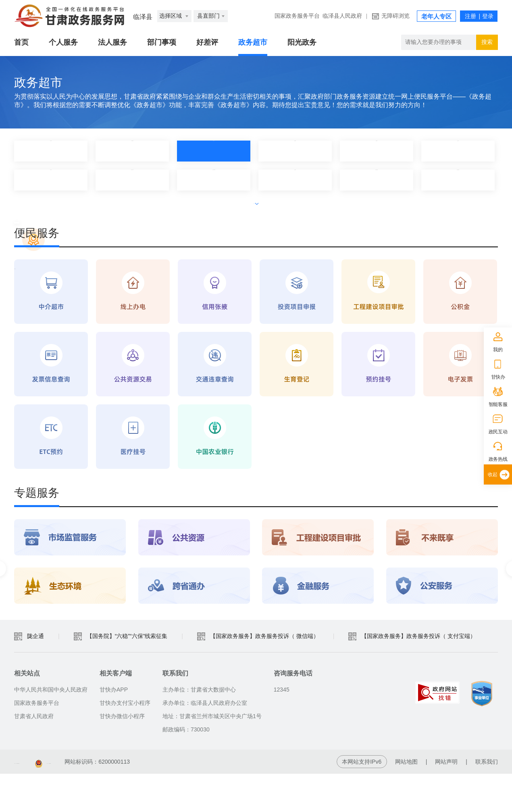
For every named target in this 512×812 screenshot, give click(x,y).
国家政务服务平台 (297, 16)
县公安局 (51, 180)
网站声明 (446, 800)
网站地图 (406, 800)
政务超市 (253, 42)
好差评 (207, 42)
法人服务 (112, 42)
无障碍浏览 (395, 16)
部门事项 (162, 42)
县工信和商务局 (214, 180)
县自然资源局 (458, 180)
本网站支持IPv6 (362, 800)
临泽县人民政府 (342, 16)
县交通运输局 (377, 180)
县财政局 (377, 151)
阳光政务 (302, 42)
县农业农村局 (132, 180)
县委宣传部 (132, 151)
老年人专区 (436, 17)
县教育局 (295, 151)
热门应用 (51, 151)
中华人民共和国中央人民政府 (51, 728)
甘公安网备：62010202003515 (165, 800)
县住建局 (295, 180)
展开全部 (256, 202)
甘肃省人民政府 (34, 754)
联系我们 (487, 800)
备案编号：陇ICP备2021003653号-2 (60, 800)
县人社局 (458, 151)
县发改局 (214, 151)
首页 (21, 42)
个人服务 (63, 42)
